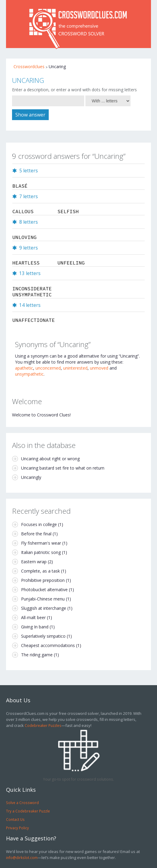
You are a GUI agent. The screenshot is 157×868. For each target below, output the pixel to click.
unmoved (99, 368)
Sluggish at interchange (44, 608)
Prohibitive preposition (43, 580)
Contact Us (15, 819)
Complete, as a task (40, 571)
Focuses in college (39, 524)
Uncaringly (31, 477)
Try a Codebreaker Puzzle (28, 811)
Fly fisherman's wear (41, 543)
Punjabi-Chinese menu (43, 599)
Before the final (36, 534)
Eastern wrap (34, 562)
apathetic (24, 368)
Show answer (30, 115)
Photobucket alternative (44, 590)
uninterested (75, 368)
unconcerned (48, 368)
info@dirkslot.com (22, 857)
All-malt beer (33, 617)
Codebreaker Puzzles (43, 725)
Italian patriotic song (41, 552)
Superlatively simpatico (43, 636)
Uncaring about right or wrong (50, 459)
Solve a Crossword (22, 803)
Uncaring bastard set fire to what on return (63, 468)
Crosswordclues (29, 67)
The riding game (37, 655)
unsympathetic (29, 374)
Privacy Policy (17, 828)
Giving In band (35, 627)
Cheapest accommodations (48, 645)
